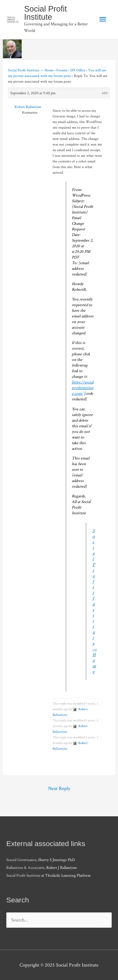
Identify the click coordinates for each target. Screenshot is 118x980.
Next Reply (59, 788)
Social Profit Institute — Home (31, 70)
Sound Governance (21, 860)
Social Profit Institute (45, 13)
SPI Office (78, 70)
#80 (105, 93)
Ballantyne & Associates (25, 868)
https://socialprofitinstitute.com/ (83, 388)
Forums (62, 70)
